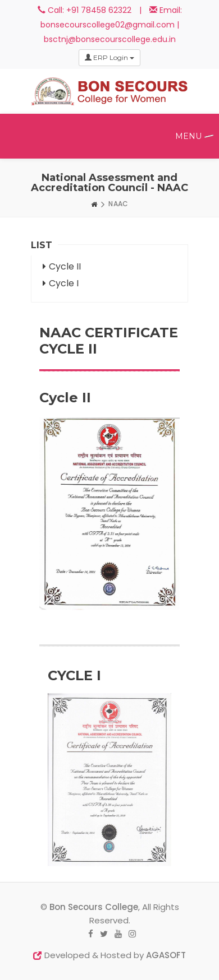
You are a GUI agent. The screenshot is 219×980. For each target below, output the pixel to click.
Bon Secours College (94, 907)
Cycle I (61, 283)
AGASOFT (166, 955)
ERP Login (109, 57)
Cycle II (62, 266)
